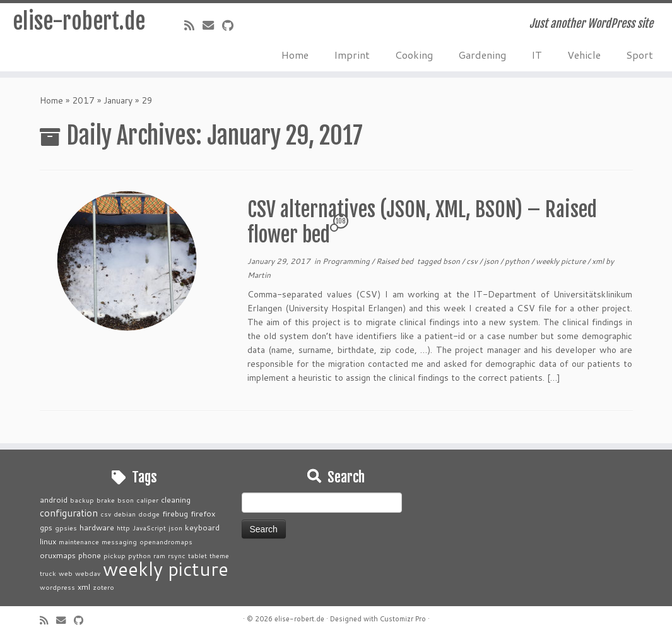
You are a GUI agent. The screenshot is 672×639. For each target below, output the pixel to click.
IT (537, 55)
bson (452, 261)
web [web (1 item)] (66, 573)
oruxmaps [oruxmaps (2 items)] (58, 555)
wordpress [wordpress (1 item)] (57, 587)
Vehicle (584, 55)
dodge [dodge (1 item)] (149, 514)
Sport (640, 55)
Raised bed (396, 261)
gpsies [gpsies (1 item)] (66, 528)
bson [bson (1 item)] (126, 500)
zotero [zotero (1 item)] (103, 587)
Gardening (482, 55)
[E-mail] (212, 25)
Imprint (352, 55)
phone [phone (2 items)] (90, 555)
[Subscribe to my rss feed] (193, 25)
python (518, 261)
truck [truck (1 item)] (48, 573)
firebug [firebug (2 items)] (175, 513)
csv (473, 261)
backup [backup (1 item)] (82, 500)
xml (599, 261)
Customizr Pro (403, 619)
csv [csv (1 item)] (106, 514)
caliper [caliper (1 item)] (147, 500)
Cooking (414, 55)
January (118, 100)
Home (295, 55)
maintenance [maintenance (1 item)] (79, 541)
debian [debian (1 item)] (125, 514)
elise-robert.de (79, 25)
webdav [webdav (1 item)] (88, 573)
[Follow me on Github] (232, 25)
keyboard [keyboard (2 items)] (202, 527)
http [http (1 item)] (123, 528)
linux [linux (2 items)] (48, 541)
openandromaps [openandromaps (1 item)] (166, 541)
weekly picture (562, 261)
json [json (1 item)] (175, 528)
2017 (83, 100)
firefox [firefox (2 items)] (203, 513)
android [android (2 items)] (54, 499)
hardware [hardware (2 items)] (97, 527)
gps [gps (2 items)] (46, 527)
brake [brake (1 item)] (106, 500)
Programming (347, 261)
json (492, 261)
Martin (259, 275)
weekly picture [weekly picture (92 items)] (166, 569)
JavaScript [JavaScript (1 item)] (149, 528)
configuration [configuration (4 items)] (69, 513)
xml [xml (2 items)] (84, 587)
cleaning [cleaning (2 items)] (176, 499)
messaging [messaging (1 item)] (119, 541)
